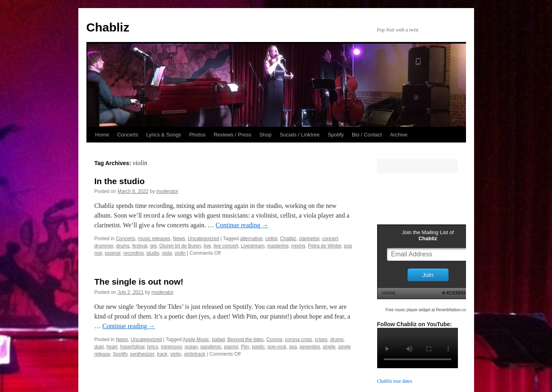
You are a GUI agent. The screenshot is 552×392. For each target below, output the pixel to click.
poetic (258, 347)
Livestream (253, 246)
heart (112, 347)
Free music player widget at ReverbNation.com (428, 310)
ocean (191, 347)
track (162, 354)
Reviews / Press (232, 135)
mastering (278, 246)
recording (134, 253)
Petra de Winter (324, 246)
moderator (167, 191)
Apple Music (196, 340)
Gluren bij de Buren (180, 246)
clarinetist (309, 239)
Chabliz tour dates (395, 381)
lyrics (152, 347)
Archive (399, 135)
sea (293, 347)
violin (180, 253)
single (329, 347)
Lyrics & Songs (164, 135)
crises (321, 340)
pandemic (211, 347)
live (207, 246)
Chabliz (108, 27)
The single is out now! (139, 282)
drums (123, 246)
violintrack (194, 354)
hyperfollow (132, 347)
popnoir (113, 253)
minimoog (171, 347)
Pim (245, 347)
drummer (104, 246)
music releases (154, 239)
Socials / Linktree (300, 135)
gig (153, 246)
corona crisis (298, 340)
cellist (271, 239)
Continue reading (242, 225)
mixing (298, 246)
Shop (265, 135)
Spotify (336, 135)
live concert (226, 246)
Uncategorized (203, 239)
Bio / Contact (367, 135)
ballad (218, 340)
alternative (251, 239)
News (179, 239)
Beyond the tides (245, 340)
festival (140, 246)
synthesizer (142, 354)
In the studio (120, 181)
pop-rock (277, 347)
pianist (231, 347)
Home (102, 135)
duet (99, 347)
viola (167, 253)
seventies (310, 347)
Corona (274, 340)
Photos (197, 135)
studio (153, 253)
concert (330, 239)
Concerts (128, 135)
